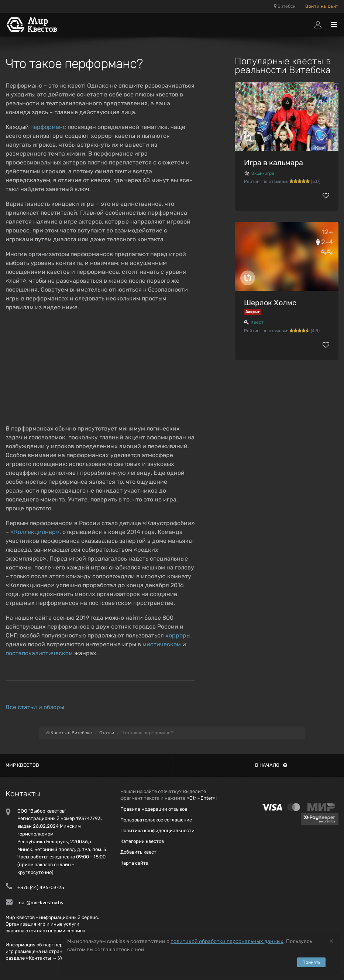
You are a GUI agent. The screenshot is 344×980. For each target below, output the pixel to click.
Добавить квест (138, 852)
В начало (271, 765)
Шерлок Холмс (270, 303)
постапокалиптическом (39, 653)
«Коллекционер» (35, 532)
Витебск (285, 6)
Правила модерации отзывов (154, 809)
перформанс (48, 127)
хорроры (178, 635)
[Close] (331, 941)
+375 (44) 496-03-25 (41, 887)
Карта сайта (134, 863)
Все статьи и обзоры (35, 707)
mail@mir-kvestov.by (40, 903)
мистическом (162, 644)
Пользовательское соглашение (156, 820)
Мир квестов (22, 765)
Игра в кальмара (274, 163)
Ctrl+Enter (201, 798)
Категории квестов (142, 841)
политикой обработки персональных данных (227, 941)
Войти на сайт (322, 6)
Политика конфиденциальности (157, 831)
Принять (311, 962)
